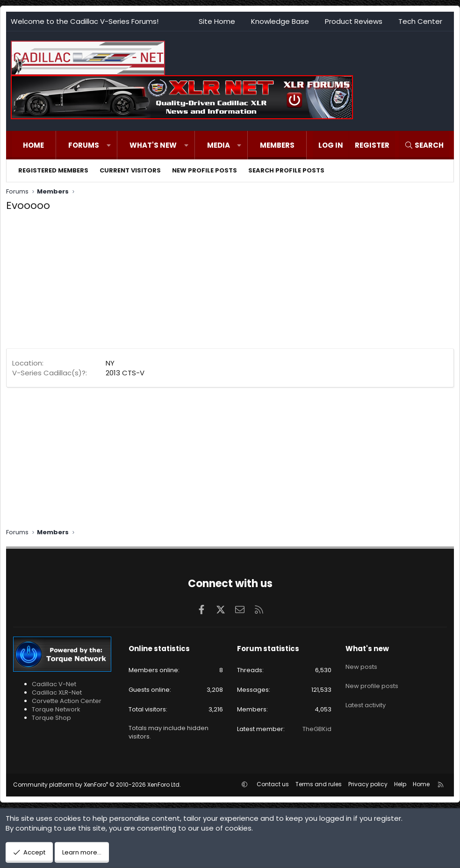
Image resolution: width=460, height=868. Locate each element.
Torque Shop (51, 718)
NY (110, 363)
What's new (153, 145)
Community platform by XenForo (97, 785)
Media (219, 145)
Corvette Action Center (67, 701)
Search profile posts (286, 170)
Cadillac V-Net (54, 684)
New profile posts (205, 170)
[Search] (424, 145)
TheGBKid (317, 729)
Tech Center (420, 21)
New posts (361, 665)
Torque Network (56, 709)
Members (277, 145)
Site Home (217, 21)
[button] (109, 145)
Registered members (53, 170)
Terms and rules (319, 784)
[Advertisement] (230, 283)
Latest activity (366, 698)
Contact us (273, 784)
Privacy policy (368, 784)
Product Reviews (354, 21)
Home (33, 145)
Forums (84, 145)
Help (400, 784)
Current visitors (130, 170)
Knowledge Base (280, 21)
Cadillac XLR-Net (57, 692)
